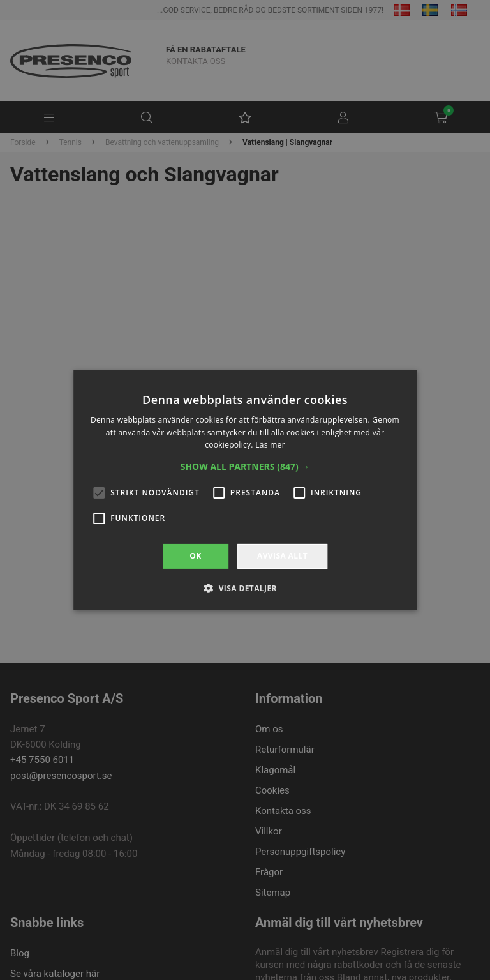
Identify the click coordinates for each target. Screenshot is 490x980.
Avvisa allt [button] (282, 556)
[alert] (245, 490)
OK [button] (195, 556)
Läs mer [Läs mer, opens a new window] (270, 445)
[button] (245, 467)
